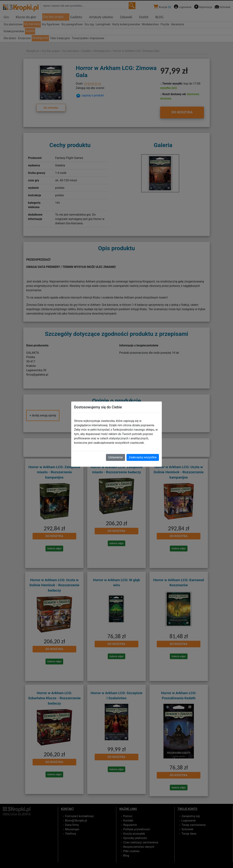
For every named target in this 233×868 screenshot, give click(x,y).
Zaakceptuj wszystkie (143, 457)
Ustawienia (115, 457)
